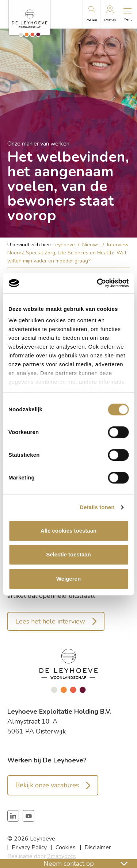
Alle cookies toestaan (68, 531)
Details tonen (97, 507)
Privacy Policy (29, 847)
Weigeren (68, 579)
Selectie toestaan (68, 554)
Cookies (66, 847)
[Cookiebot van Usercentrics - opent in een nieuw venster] (98, 283)
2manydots (62, 856)
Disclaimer (98, 847)
